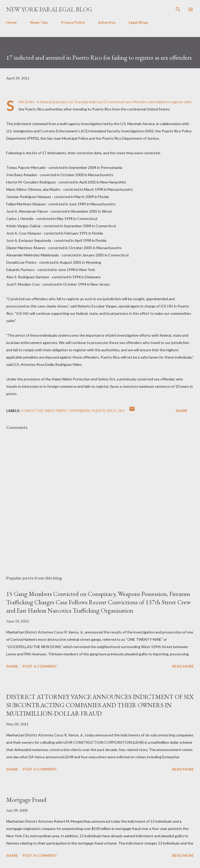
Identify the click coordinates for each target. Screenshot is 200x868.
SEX (121, 411)
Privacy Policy (73, 22)
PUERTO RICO (104, 411)
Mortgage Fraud (26, 800)
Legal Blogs (138, 22)
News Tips (39, 22)
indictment (56, 411)
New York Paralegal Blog (49, 9)
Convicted (32, 411)
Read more (183, 666)
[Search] (178, 9)
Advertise (107, 22)
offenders (80, 411)
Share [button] (182, 411)
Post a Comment (40, 666)
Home (11, 22)
